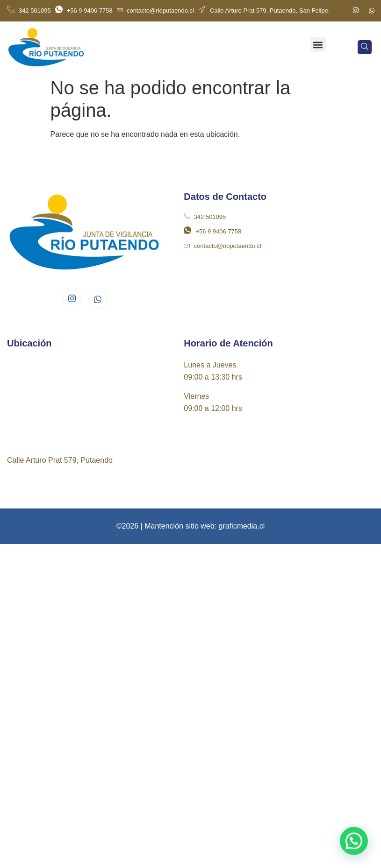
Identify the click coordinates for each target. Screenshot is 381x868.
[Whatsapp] (372, 11)
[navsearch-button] (365, 47)
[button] (318, 45)
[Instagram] (356, 11)
